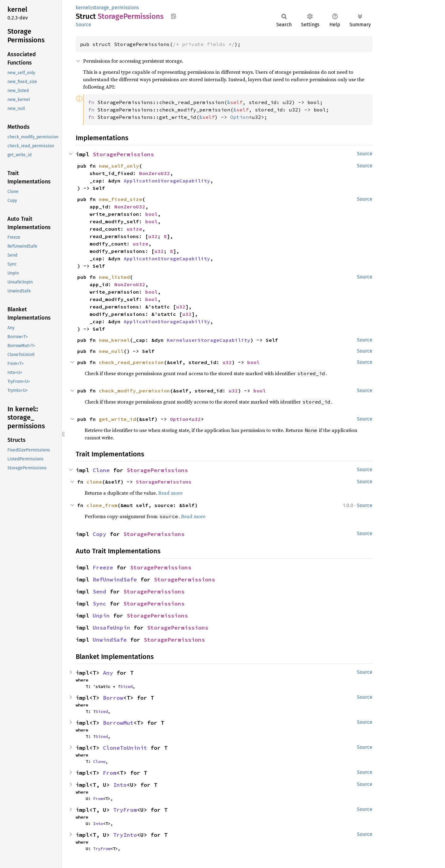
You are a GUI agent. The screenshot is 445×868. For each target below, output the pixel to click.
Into (120, 785)
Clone (101, 470)
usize (134, 229)
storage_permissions (116, 8)
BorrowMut (118, 723)
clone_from (102, 505)
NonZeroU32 (155, 173)
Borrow (113, 698)
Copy (100, 534)
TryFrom (125, 810)
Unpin (101, 616)
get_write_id (117, 419)
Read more (170, 493)
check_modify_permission (134, 391)
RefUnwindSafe (115, 579)
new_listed (114, 277)
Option (179, 419)
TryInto (125, 835)
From (110, 773)
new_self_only (119, 166)
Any (108, 673)
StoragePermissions (123, 154)
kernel (83, 8)
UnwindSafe (110, 640)
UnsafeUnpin (111, 628)
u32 (153, 236)
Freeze (103, 567)
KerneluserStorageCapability (209, 340)
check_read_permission (131, 362)
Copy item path (174, 16)
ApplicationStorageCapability (167, 181)
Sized (126, 686)
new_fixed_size (121, 199)
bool (151, 214)
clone (94, 482)
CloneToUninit (125, 748)
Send (100, 591)
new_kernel (114, 340)
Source (83, 25)
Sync (100, 604)
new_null (111, 351)
